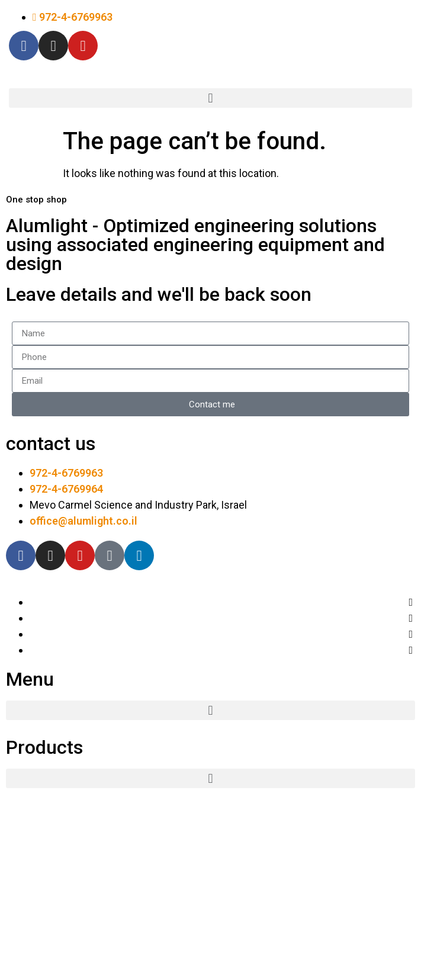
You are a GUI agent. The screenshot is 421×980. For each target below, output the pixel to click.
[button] (210, 98)
